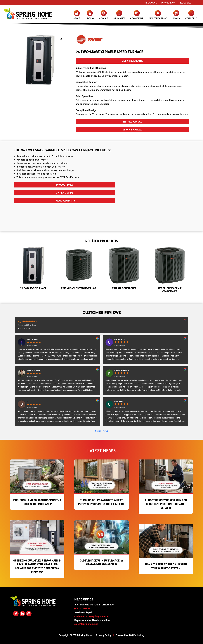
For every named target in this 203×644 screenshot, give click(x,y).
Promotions (168, 3)
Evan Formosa (33, 370)
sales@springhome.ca (86, 624)
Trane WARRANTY (65, 201)
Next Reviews (102, 431)
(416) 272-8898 (82, 608)
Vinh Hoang (32, 339)
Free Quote (150, 3)
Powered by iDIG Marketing (130, 635)
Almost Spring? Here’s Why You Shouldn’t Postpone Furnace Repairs (166, 504)
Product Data (65, 185)
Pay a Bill (186, 3)
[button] (61, 39)
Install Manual (132, 122)
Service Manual (132, 130)
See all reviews (24, 329)
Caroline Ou (120, 339)
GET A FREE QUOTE (132, 61)
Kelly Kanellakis (122, 370)
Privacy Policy (104, 635)
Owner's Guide (65, 193)
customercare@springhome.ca (91, 616)
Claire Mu (119, 401)
